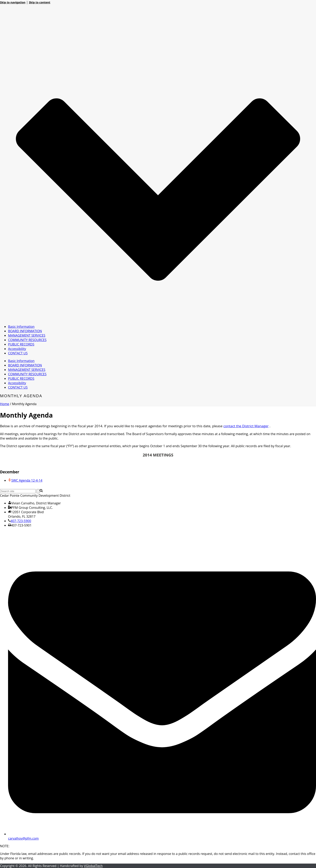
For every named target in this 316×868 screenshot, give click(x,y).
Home (5, 404)
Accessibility (17, 349)
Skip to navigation (13, 2)
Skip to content (39, 2)
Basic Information (21, 327)
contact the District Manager (246, 426)
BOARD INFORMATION (25, 331)
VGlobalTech (93, 866)
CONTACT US (18, 353)
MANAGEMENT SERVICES (27, 335)
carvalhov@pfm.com (23, 838)
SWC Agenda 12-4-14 (27, 480)
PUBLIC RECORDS (21, 344)
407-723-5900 (21, 521)
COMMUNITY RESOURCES (27, 340)
